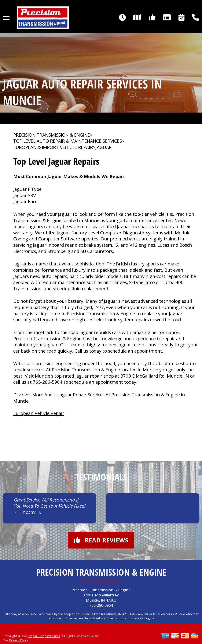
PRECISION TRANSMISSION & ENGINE (52, 135)
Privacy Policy (19, 640)
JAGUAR (104, 147)
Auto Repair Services (101, 580)
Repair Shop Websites (44, 636)
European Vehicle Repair (39, 413)
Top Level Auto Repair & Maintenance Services (68, 141)
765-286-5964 (48, 382)
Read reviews (101, 540)
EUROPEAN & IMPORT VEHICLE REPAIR (53, 147)
